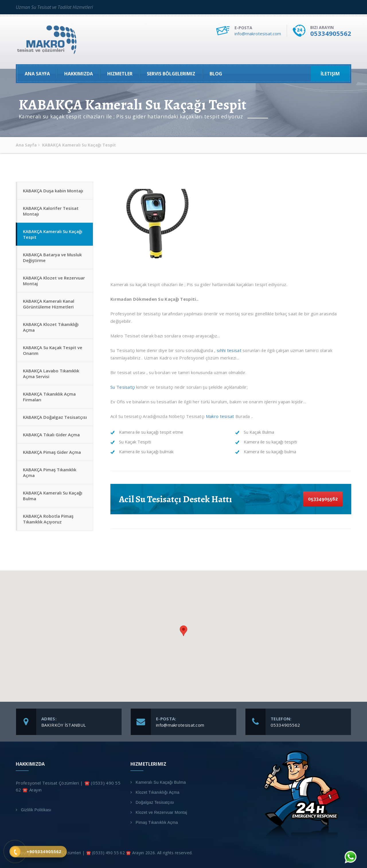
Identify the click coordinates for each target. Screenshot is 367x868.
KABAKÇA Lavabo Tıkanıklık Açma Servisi (51, 374)
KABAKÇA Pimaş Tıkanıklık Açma (50, 472)
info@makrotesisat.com (258, 34)
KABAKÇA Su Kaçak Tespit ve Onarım (53, 350)
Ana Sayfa (37, 74)
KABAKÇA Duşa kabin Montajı (53, 191)
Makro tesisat (219, 416)
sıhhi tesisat (229, 350)
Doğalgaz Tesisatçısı (155, 802)
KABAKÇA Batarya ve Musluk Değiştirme (52, 257)
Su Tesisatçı (123, 387)
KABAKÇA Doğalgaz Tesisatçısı (55, 417)
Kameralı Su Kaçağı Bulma (161, 782)
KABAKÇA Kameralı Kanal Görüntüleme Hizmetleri (49, 304)
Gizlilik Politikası (36, 810)
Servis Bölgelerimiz (171, 74)
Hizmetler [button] (120, 74)
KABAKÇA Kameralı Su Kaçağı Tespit (53, 234)
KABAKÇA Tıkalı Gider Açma (51, 435)
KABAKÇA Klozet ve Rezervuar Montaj (54, 281)
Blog (216, 74)
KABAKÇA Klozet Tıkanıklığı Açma (51, 327)
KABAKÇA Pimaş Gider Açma (52, 452)
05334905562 (331, 33)
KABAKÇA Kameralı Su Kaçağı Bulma (53, 496)
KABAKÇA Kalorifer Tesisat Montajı (51, 211)
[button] (183, 631)
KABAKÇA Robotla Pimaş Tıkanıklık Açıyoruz (48, 519)
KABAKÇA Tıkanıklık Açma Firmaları (49, 397)
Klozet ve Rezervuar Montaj (161, 812)
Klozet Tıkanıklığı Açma (158, 792)
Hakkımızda (79, 74)
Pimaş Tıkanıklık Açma (157, 822)
